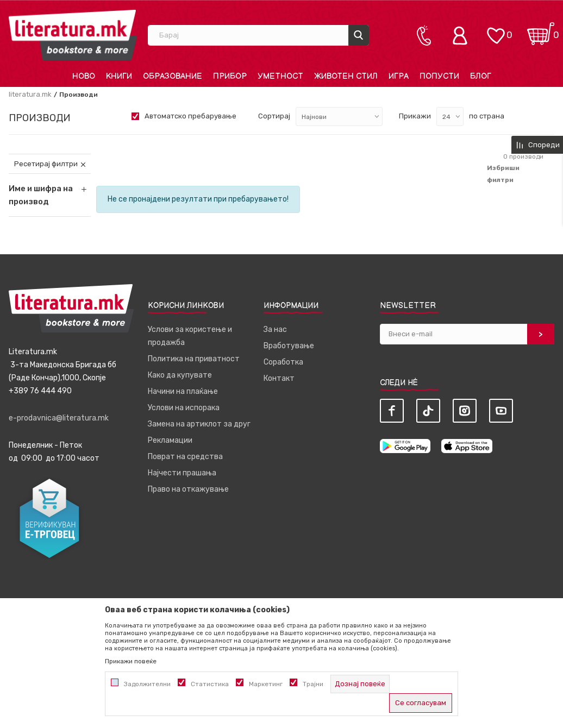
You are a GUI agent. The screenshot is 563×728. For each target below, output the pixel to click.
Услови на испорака (184, 408)
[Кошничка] (541, 30)
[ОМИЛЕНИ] (496, 30)
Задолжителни (147, 684)
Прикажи (415, 116)
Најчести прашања (182, 473)
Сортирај (274, 116)
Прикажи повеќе (131, 661)
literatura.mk (30, 94)
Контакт (279, 378)
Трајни (313, 684)
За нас (275, 330)
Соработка (283, 362)
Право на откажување (188, 489)
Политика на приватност (194, 359)
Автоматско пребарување (190, 116)
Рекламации (170, 440)
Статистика (210, 684)
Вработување (289, 346)
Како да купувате (180, 375)
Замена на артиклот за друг (199, 424)
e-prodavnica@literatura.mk (59, 418)
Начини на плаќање (183, 391)
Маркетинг (266, 684)
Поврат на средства (185, 457)
